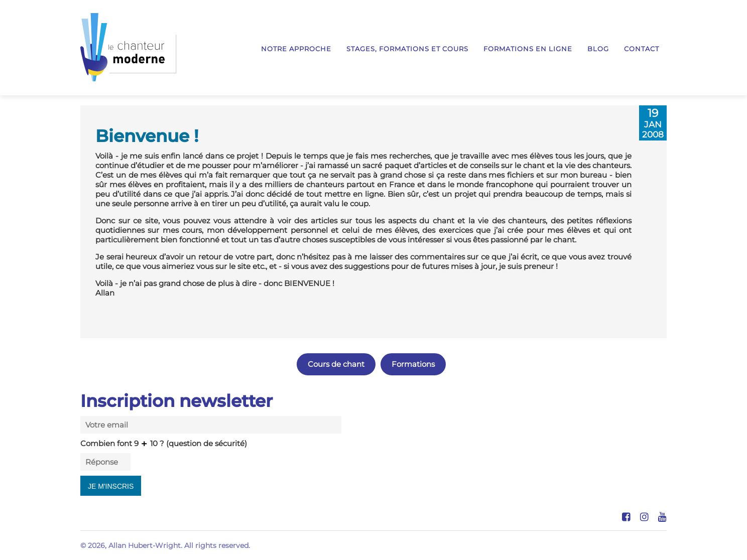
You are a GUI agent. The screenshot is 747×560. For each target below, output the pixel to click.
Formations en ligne (528, 49)
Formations (413, 364)
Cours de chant (336, 364)
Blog (598, 49)
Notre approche (296, 49)
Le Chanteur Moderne (129, 47)
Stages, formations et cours (407, 49)
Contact (642, 49)
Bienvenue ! (147, 136)
